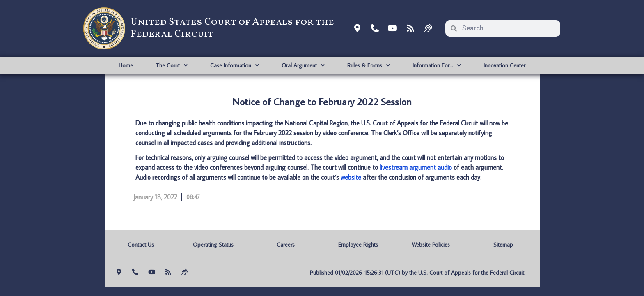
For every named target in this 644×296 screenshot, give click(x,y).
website (351, 177)
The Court (172, 65)
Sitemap (503, 245)
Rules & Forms (369, 65)
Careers (286, 245)
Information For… (437, 65)
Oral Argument (303, 65)
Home (126, 65)
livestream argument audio (416, 167)
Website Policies (431, 245)
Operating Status (213, 245)
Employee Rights (358, 245)
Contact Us (141, 245)
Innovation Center (504, 65)
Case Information (235, 65)
